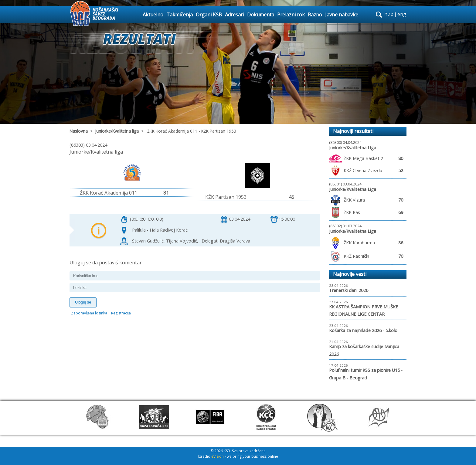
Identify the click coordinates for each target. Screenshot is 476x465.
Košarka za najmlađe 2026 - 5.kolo (363, 330)
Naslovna (79, 131)
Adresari (235, 15)
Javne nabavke (342, 15)
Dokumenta (261, 15)
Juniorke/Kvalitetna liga (117, 131)
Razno (315, 15)
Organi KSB (209, 15)
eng (402, 14)
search (379, 15)
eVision (218, 456)
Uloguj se (83, 302)
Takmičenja (180, 15)
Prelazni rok (291, 15)
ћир (389, 14)
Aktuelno (153, 15)
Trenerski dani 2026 (349, 290)
